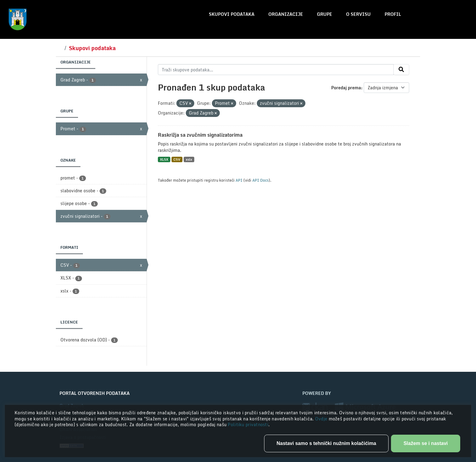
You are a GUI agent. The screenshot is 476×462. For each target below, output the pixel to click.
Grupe (325, 14)
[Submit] (401, 70)
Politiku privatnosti (248, 424)
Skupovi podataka (232, 14)
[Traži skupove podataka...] (276, 70)
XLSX (164, 159)
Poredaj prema (346, 88)
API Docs (260, 180)
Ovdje (322, 419)
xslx (189, 159)
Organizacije (286, 14)
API (239, 180)
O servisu (358, 14)
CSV (177, 159)
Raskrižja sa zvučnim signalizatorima (200, 135)
